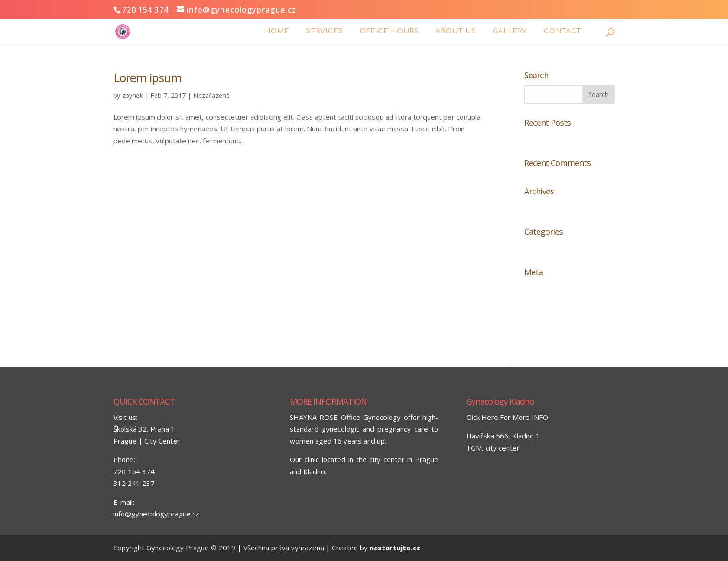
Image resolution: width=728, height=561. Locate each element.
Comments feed (550, 318)
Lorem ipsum (147, 77)
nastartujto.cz (395, 548)
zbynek (133, 95)
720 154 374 (134, 471)
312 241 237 (134, 483)
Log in (534, 288)
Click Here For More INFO (507, 417)
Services (325, 32)
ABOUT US (456, 32)
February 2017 (548, 207)
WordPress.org (549, 334)
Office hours (389, 32)
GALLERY (510, 32)
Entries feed (544, 303)
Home (277, 32)
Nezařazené (211, 95)
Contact (562, 32)
